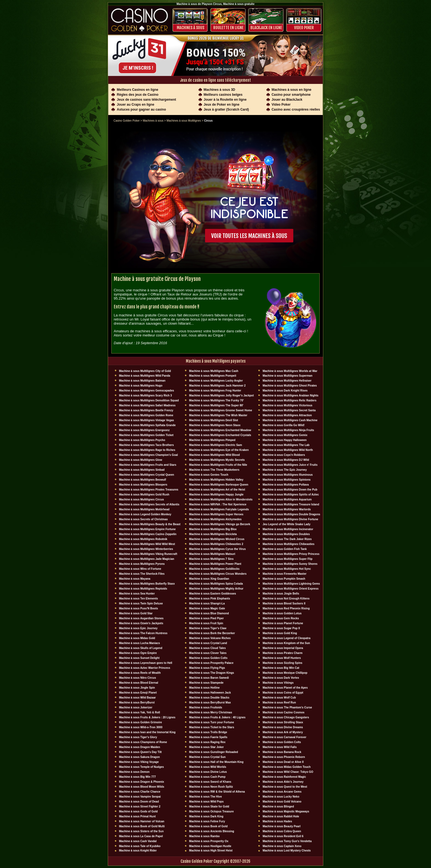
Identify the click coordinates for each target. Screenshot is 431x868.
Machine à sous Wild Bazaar (137, 698)
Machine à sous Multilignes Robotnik (143, 539)
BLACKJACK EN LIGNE (266, 28)
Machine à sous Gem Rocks (281, 618)
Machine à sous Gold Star (136, 613)
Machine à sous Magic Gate (207, 608)
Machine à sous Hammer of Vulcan (142, 821)
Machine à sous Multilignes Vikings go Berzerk (220, 524)
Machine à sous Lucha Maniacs (139, 643)
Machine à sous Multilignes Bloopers (143, 485)
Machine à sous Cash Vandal (138, 841)
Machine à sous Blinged (278, 807)
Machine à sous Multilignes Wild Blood (214, 455)
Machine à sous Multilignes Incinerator (288, 529)
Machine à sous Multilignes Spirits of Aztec (291, 495)
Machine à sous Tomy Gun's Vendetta (287, 841)
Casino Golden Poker (127, 121)
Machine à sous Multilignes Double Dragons (291, 514)
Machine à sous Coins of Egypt (283, 693)
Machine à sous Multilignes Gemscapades (147, 391)
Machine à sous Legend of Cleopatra (286, 638)
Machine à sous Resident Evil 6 (283, 836)
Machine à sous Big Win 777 (137, 777)
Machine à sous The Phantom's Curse (287, 707)
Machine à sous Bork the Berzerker (212, 633)
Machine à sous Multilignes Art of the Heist (217, 490)
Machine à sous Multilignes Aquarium (287, 499)
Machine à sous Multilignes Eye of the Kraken (219, 450)
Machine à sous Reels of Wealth (140, 673)
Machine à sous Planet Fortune (283, 623)
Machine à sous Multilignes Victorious (287, 405)
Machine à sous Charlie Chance (140, 792)
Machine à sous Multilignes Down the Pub (290, 490)
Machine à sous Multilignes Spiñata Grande (147, 425)
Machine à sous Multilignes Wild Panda (145, 376)
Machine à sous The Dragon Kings (212, 673)
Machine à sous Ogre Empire (138, 653)
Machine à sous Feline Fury (207, 821)
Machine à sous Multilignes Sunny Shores (290, 564)
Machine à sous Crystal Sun (207, 757)
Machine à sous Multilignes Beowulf (143, 480)
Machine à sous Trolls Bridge (208, 732)
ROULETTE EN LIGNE (228, 28)
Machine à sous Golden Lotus (282, 613)
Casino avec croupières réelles (296, 109)
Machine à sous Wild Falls (280, 747)
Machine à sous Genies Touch (209, 475)
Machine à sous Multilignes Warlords (287, 509)
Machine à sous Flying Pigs (207, 668)
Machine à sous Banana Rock (282, 752)
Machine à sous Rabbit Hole (281, 816)
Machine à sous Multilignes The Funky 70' (216, 400)
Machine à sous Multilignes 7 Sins (211, 559)
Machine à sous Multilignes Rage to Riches (147, 450)
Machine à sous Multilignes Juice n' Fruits (290, 465)
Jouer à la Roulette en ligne (225, 100)
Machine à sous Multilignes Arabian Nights (290, 395)
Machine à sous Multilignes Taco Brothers (146, 445)
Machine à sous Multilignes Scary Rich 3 (145, 395)
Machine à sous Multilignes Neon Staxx (215, 425)
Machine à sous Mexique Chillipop (285, 673)
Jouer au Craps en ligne (136, 105)
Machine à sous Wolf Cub (279, 698)
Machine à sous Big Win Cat (281, 668)
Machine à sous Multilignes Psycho (142, 440)
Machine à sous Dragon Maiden (139, 747)
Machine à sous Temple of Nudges (141, 767)
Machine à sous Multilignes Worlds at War (290, 371)
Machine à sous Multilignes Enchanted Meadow (220, 430)
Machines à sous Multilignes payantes (216, 361)
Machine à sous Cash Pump (207, 777)
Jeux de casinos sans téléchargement (146, 100)
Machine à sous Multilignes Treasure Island (291, 504)
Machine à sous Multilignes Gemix (285, 435)
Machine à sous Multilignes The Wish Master (218, 415)
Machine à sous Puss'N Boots (139, 608)
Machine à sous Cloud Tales (207, 648)
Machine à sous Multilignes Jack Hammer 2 (217, 386)
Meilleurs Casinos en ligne (138, 90)
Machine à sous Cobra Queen (282, 831)
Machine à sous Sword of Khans (210, 782)
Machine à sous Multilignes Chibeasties (288, 544)
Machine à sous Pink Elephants (210, 599)
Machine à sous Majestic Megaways (286, 811)
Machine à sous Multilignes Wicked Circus (217, 539)
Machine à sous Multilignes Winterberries (146, 549)
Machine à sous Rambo (204, 836)
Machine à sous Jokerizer (136, 707)
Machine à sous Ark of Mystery (283, 732)
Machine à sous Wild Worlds (208, 767)
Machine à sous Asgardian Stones (141, 618)
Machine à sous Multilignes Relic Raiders (289, 400)
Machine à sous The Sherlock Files (142, 574)
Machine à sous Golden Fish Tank (284, 549)
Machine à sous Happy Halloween (284, 440)
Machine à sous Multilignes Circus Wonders (218, 574)
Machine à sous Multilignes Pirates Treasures (149, 490)
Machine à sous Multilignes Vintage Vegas (147, 420)
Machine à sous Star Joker (206, 747)
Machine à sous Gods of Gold (138, 811)
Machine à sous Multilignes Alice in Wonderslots (221, 499)
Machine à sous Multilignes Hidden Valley (216, 480)
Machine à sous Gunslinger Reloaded (214, 752)
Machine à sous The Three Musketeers (214, 470)
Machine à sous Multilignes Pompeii (213, 376)
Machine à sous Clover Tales (208, 653)
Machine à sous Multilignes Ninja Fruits (288, 430)
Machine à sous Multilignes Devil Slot (214, 420)
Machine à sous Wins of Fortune (140, 569)
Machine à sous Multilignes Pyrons (142, 564)
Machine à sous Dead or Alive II (283, 762)
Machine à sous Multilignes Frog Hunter (215, 391)
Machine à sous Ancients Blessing (212, 831)
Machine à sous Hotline (204, 688)
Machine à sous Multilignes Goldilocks (214, 569)
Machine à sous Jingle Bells (281, 594)
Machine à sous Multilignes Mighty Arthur (216, 589)
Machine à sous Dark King (206, 816)
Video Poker (304, 28)
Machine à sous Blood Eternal (139, 683)
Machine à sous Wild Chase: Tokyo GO (288, 772)
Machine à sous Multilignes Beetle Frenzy (146, 410)
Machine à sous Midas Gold (137, 638)
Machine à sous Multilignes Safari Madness (147, 405)
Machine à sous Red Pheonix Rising (286, 608)
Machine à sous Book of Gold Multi (142, 826)
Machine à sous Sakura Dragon (139, 757)
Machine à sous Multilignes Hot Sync (287, 569)
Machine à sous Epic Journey (138, 628)
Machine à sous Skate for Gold (209, 807)
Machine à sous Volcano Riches (210, 638)
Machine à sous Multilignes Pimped (212, 440)
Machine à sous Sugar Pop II (281, 628)
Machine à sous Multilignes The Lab (286, 445)
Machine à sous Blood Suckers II (284, 603)
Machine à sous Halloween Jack (210, 693)
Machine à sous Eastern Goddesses (213, 594)
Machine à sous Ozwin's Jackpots (141, 623)
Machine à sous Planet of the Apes (285, 688)
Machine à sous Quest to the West (285, 787)
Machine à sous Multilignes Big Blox (213, 529)
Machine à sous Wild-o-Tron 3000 (141, 727)
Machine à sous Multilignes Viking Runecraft (148, 554)
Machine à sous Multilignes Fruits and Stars (148, 465)
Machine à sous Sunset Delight (139, 658)
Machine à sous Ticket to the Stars (212, 727)
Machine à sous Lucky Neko (281, 797)
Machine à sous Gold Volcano (282, 802)
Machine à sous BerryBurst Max (210, 703)
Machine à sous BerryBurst (137, 703)
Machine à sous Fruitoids (206, 707)
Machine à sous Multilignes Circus (141, 499)
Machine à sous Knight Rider (138, 851)
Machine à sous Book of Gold (208, 826)
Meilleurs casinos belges (223, 95)
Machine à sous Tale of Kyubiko (140, 846)
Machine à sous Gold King (280, 633)
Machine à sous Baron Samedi (209, 678)
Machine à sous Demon (134, 772)
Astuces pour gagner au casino (141, 109)
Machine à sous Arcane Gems (282, 792)
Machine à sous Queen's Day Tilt (140, 752)
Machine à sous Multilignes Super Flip (287, 559)
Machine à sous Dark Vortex (281, 678)
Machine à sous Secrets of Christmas (143, 519)
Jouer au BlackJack (287, 100)
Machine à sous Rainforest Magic (284, 777)
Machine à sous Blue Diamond (209, 613)
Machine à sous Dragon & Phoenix (142, 782)
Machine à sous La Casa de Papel (141, 836)
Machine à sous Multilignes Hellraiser (287, 381)
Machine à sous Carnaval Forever (284, 737)
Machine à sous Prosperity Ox (209, 841)
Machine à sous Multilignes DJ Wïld (286, 460)
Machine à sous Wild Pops (206, 802)
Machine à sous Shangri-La (207, 603)
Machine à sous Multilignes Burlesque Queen (219, 485)
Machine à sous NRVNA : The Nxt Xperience (218, 504)
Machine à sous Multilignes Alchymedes (215, 519)
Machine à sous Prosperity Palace (211, 663)
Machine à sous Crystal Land (208, 643)
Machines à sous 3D (219, 90)
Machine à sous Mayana (135, 579)
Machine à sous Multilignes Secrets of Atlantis (149, 504)
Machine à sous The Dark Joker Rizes (287, 539)
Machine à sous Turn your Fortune (212, 722)
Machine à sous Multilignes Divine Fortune (290, 519)
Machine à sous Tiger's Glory (138, 737)
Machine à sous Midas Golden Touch (287, 767)
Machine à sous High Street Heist (211, 851)
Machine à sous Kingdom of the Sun (286, 643)
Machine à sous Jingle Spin (137, 688)
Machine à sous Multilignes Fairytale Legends (219, 509)
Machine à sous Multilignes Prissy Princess (291, 554)
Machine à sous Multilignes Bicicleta (213, 534)
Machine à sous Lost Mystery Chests (287, 851)
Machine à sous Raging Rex (207, 742)
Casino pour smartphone (291, 95)
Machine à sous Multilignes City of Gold (145, 371)
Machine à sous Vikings (278, 683)
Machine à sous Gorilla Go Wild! (284, 425)
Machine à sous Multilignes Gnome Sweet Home (221, 410)
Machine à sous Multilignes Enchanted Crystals (220, 435)
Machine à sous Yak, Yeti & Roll (139, 712)
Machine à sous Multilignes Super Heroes (216, 514)
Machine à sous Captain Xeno (282, 846)
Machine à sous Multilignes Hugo (141, 386)
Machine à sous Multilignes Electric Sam (215, 445)
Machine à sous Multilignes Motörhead (144, 509)
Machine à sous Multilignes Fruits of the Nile (218, 465)
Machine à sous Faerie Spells (208, 737)
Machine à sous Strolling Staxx (283, 722)
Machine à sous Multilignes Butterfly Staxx (147, 584)
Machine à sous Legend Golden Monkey (145, 514)
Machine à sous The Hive (205, 797)
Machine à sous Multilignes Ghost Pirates (290, 386)
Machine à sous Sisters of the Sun (141, 831)
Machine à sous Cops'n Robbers (284, 455)
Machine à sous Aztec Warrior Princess (145, 668)
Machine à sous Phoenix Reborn (284, 757)
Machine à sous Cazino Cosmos (283, 712)
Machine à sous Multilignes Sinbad (142, 470)
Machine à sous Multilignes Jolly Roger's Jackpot (221, 395)
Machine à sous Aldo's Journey (283, 782)
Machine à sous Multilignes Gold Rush (144, 495)
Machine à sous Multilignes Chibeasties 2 (216, 544)
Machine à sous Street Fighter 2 (140, 807)
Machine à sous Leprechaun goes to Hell (146, 663)
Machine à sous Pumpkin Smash (284, 579)
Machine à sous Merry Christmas (211, 712)
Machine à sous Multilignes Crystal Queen (147, 475)
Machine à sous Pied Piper (206, 618)
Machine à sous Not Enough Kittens (286, 599)
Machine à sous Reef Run (279, 703)
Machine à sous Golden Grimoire (140, 722)
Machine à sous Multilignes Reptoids (143, 589)
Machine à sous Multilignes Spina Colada (216, 584)
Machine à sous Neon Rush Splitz (211, 787)
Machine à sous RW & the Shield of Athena (217, 792)
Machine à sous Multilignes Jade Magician (147, 559)
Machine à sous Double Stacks (209, 698)
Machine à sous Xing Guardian (209, 579)
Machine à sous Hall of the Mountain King (216, 762)
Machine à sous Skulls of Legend (141, 648)
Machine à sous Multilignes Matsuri (212, 554)
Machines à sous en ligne (292, 90)
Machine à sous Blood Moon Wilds (142, 787)
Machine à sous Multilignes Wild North (288, 450)
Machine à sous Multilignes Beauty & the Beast (150, 524)
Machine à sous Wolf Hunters (282, 658)
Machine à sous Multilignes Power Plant (215, 564)
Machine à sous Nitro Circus (137, 678)
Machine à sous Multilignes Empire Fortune (147, 529)
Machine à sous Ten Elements (139, 599)
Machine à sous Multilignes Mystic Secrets (217, 460)
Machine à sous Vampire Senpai (140, 797)
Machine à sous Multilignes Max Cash (214, 371)
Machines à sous (190, 28)
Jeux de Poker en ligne (222, 105)
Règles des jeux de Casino (138, 95)
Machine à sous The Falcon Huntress (143, 633)
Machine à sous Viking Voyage (139, 762)
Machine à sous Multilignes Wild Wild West (147, 544)
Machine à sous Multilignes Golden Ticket (146, 435)
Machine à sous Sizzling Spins (282, 663)
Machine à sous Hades (277, 821)
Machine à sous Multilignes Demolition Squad (149, 400)
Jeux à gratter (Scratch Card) (226, 109)
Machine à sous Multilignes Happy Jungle (216, 495)
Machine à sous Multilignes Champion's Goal (148, 455)
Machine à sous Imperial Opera (283, 648)
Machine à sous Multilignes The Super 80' (216, 405)
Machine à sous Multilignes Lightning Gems (291, 584)
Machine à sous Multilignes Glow (141, 460)
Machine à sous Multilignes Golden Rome (146, 415)
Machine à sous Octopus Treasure (211, 811)
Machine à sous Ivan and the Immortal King (147, 732)
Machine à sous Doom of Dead (139, 802)
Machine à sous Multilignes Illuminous (288, 475)
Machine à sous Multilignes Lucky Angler (216, 381)
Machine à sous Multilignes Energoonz (144, 430)
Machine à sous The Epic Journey (285, 470)
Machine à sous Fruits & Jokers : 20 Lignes (147, 717)
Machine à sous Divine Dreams (283, 727)
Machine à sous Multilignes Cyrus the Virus (217, 549)
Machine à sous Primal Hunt (137, 816)
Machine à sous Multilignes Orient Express (290, 589)
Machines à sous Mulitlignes (184, 121)
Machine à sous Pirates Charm (282, 653)
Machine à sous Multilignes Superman (287, 376)
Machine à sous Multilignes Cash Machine (290, 420)
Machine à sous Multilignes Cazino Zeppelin (148, 534)
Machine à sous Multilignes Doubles (286, 534)
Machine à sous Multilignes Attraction (287, 415)
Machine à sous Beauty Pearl (281, 826)
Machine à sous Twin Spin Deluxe (141, 603)
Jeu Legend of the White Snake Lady (286, 524)
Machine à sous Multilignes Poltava (286, 485)
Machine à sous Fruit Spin (206, 623)
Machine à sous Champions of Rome (143, 742)
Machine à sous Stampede (206, 683)
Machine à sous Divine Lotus (208, 772)
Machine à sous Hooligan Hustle (210, 846)
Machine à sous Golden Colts (208, 658)
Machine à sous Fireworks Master (284, 574)
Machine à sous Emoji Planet (138, 693)
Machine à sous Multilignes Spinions (286, 480)
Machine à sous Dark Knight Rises (285, 391)
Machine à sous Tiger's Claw (208, 628)
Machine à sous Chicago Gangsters (286, 717)
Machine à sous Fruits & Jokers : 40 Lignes (217, 717)
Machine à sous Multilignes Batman (142, 381)
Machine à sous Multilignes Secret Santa (289, 410)
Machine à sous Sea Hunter (137, 594)
